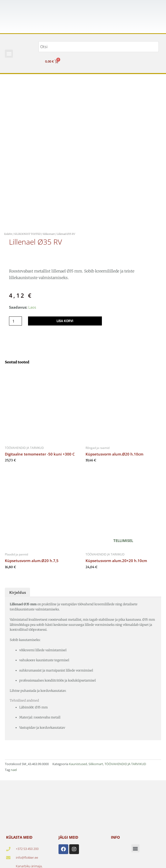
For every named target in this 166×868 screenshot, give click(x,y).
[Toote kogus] (15, 321)
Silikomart (49, 234)
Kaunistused (78, 764)
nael (14, 770)
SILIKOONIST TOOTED (27, 234)
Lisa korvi (65, 321)
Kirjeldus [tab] (18, 592)
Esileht (8, 234)
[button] (9, 54)
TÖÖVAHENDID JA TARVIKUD (125, 764)
